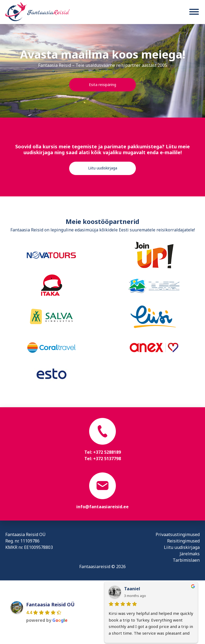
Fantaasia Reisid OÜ (50, 604)
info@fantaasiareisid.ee (102, 507)
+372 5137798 (107, 459)
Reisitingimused (183, 541)
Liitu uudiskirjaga (103, 168)
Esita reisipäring (102, 85)
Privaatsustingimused (178, 534)
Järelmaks (190, 554)
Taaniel (132, 589)
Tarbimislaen (186, 560)
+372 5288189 (107, 452)
